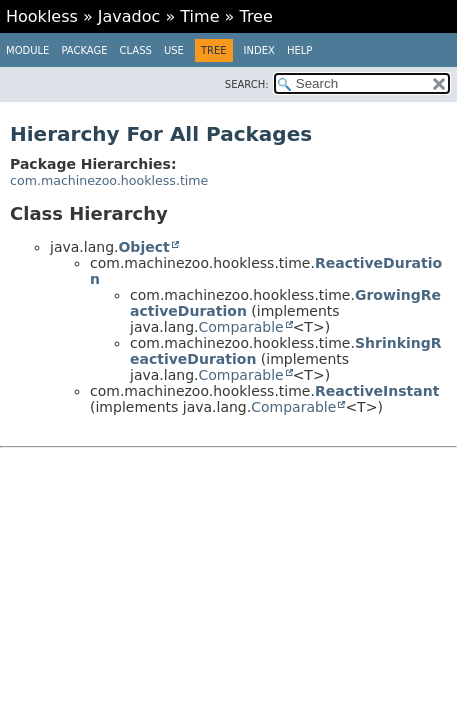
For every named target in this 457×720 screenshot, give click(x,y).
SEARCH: (247, 84)
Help (299, 50)
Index (259, 50)
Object (143, 247)
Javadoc (129, 16)
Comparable (240, 327)
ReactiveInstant (377, 391)
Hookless (42, 16)
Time (199, 16)
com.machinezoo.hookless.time (109, 180)
